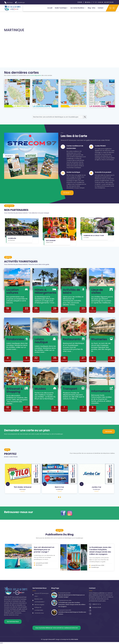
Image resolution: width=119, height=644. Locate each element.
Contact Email (95, 607)
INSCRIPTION (109, 2)
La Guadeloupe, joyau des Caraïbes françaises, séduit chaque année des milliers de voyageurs (100, 551)
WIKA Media (74, 639)
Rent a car (59, 487)
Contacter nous (39, 613)
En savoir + (9, 156)
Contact (101, 8)
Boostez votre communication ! (40, 600)
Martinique (8, 2)
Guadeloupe (20, 2)
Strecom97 (52, 639)
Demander (109, 431)
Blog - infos (92, 8)
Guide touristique (61, 8)
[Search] (58, 117)
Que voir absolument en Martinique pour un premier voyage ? (44, 550)
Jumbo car (96, 487)
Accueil (50, 8)
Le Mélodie (12, 238)
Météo (88, 2)
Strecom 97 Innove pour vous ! (42, 595)
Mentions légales (39, 605)
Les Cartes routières (77, 8)
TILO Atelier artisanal (23, 487)
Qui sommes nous (13, 622)
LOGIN (100, 2)
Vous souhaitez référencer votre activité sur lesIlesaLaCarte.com (57, 628)
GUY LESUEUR (51, 240)
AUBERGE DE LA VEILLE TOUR (94, 235)
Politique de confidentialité (39, 609)
